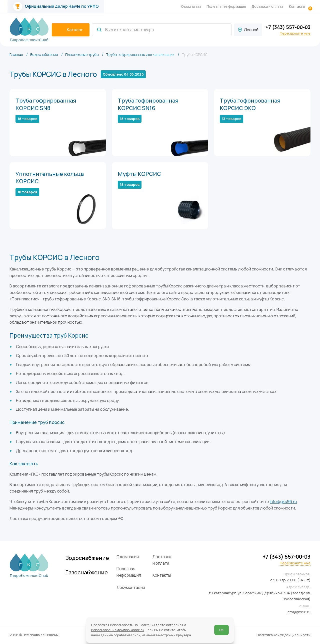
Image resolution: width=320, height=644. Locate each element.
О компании (191, 6)
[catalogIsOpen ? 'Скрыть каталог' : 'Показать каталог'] (71, 30)
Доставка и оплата (267, 6)
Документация (131, 587)
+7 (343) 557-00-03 (288, 27)
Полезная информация (226, 6)
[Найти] (99, 30)
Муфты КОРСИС (139, 174)
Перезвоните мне (295, 33)
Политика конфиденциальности (283, 635)
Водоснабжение (87, 558)
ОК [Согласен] (221, 630)
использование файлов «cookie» (118, 630)
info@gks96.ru (283, 502)
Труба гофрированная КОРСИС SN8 (46, 104)
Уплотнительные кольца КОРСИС (50, 178)
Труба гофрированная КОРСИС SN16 (148, 104)
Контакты (297, 6)
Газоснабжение (86, 572)
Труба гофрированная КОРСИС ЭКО (250, 104)
